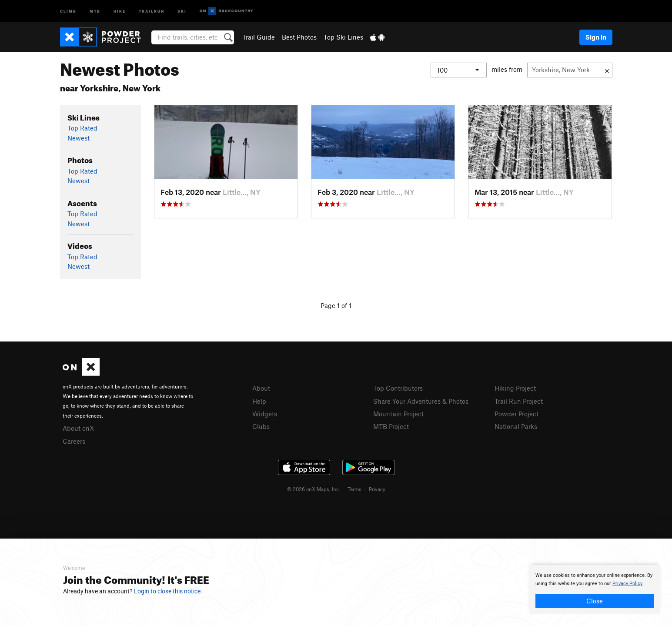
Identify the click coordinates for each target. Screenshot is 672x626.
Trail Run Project (519, 401)
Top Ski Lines (343, 37)
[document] (595, 589)
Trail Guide (259, 37)
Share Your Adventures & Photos (421, 401)
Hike (120, 11)
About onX (78, 428)
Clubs (261, 426)
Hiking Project (515, 388)
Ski (182, 11)
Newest (79, 138)
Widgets (265, 414)
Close (595, 601)
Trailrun (152, 11)
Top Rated (82, 128)
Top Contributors (398, 388)
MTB (95, 11)
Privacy (377, 489)
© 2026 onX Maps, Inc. (314, 489)
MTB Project (391, 426)
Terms (354, 489)
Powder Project (517, 414)
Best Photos (299, 37)
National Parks (516, 426)
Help (259, 401)
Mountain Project (398, 414)
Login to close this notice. (168, 591)
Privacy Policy (627, 584)
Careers (74, 441)
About (261, 388)
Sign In (596, 37)
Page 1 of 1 (336, 305)
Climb (68, 11)
